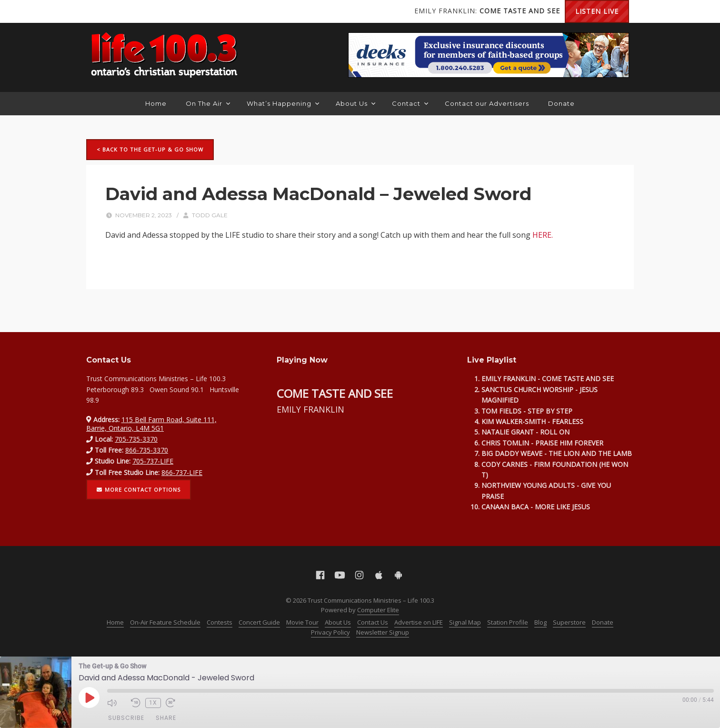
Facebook (100, 11)
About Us (355, 103)
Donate (561, 103)
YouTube (120, 11)
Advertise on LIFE (419, 622)
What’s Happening (283, 103)
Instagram (139, 11)
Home (156, 103)
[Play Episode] (89, 698)
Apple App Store (158, 11)
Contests (220, 622)
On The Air (208, 103)
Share (166, 718)
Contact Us (373, 622)
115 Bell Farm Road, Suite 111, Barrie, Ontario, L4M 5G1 (151, 424)
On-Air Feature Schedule (165, 622)
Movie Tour (302, 622)
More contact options (139, 490)
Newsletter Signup (383, 632)
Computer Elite (378, 610)
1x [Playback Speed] (153, 703)
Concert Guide (259, 622)
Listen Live (597, 11)
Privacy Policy (330, 632)
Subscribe (126, 718)
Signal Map (465, 622)
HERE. (543, 235)
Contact (410, 103)
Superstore (569, 622)
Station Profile (508, 622)
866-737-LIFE (182, 472)
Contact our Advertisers (487, 103)
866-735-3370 (147, 450)
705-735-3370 (136, 439)
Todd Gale (210, 215)
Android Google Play (177, 11)
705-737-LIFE (153, 461)
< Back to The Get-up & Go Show (150, 149)
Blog (540, 622)
